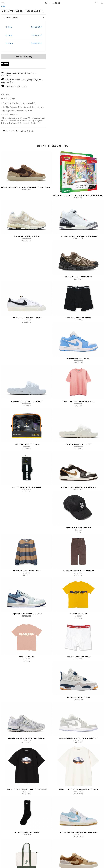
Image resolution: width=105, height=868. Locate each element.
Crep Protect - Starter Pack (27, 444)
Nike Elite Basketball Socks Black (27, 487)
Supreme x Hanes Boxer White (78, 657)
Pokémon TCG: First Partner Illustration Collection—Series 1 (79, 196)
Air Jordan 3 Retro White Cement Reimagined (78, 236)
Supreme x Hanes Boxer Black (78, 318)
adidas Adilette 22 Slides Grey (78, 444)
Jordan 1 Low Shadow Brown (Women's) (78, 487)
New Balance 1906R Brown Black (78, 277)
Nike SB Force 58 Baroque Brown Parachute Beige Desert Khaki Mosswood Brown (27, 187)
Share (5, 64)
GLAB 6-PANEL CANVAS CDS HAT (78, 528)
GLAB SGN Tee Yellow (78, 614)
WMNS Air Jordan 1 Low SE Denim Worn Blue (78, 832)
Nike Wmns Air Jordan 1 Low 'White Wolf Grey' (78, 738)
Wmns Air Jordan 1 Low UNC (78, 358)
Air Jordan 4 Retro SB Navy (78, 697)
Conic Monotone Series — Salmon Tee (78, 401)
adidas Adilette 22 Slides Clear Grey (27, 401)
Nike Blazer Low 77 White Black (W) (27, 318)
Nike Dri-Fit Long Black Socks (27, 832)
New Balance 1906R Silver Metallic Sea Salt (27, 738)
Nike (3, 7)
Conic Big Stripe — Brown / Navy (27, 571)
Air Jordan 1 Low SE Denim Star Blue (27, 614)
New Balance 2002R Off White (27, 236)
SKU (3, 99)
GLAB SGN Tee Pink (27, 657)
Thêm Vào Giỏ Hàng (24, 57)
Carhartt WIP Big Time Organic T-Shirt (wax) (78, 789)
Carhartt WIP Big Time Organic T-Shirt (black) (27, 789)
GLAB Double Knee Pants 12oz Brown (78, 571)
